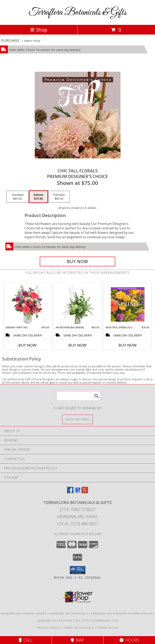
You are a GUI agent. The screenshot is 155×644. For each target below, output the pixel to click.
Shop (39, 30)
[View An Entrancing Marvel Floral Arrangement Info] (78, 304)
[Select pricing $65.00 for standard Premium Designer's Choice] (18, 197)
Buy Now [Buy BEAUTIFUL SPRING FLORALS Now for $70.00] (128, 345)
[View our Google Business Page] (77, 492)
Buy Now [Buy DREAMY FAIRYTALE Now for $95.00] (27, 345)
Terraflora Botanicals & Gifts (78, 12)
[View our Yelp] (85, 492)
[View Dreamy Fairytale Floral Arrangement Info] (28, 304)
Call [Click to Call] (26, 640)
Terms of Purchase (79, 628)
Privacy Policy (48, 628)
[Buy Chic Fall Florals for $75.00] (77, 261)
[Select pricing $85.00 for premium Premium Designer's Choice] (59, 197)
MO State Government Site (97, 621)
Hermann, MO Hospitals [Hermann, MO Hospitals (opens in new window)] (69, 613)
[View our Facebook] (70, 492)
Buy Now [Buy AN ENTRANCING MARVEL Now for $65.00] (77, 345)
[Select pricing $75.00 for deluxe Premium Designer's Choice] (38, 197)
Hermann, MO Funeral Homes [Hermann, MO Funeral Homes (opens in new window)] (24, 613)
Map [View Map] (77, 640)
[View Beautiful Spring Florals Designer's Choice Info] (128, 304)
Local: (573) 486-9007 (77, 524)
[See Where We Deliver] (77, 419)
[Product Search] (78, 396)
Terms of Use (108, 628)
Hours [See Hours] (129, 640)
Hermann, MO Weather (55, 621)
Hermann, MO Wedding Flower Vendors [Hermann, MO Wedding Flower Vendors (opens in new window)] (123, 613)
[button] (78, 570)
